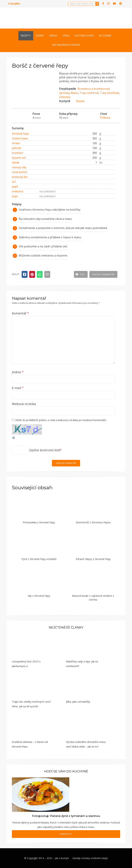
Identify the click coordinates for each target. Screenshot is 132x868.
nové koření (20, 172)
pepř (15, 187)
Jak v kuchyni (62, 858)
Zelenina (65, 97)
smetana (17, 191)
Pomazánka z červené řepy (39, 522)
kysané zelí (19, 158)
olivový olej (19, 167)
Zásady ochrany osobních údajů (90, 858)
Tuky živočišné (109, 93)
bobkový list (20, 177)
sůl (14, 182)
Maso (74, 93)
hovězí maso (20, 138)
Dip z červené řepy (39, 596)
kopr (15, 196)
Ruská (80, 101)
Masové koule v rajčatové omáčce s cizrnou (93, 598)
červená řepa (20, 134)
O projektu (14, 4)
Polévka (105, 118)
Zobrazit (66, 834)
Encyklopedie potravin (66, 45)
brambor (18, 153)
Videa (66, 36)
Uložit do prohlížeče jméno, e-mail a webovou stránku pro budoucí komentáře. (61, 420)
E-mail (18, 388)
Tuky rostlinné (89, 93)
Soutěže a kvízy (84, 36)
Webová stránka (24, 404)
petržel (16, 148)
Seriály (53, 36)
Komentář (20, 313)
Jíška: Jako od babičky (78, 702)
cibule (16, 162)
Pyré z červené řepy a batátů (39, 559)
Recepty (26, 36)
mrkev (16, 143)
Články (40, 36)
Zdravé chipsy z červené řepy (93, 559)
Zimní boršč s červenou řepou (93, 522)
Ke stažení (105, 36)
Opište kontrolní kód (45, 450)
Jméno (18, 372)
